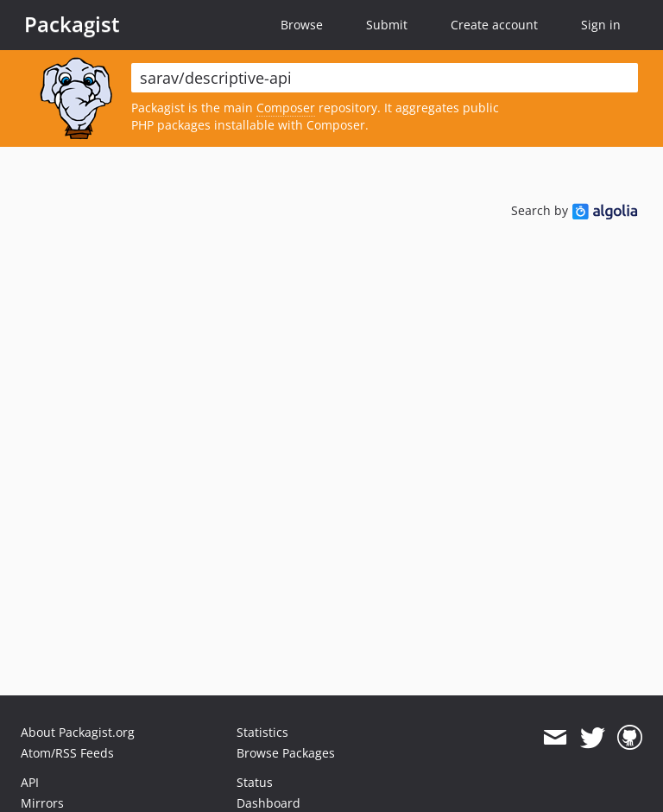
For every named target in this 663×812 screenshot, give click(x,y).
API (30, 782)
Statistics (262, 732)
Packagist (72, 24)
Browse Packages (286, 753)
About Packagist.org (78, 732)
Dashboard (268, 803)
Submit (387, 25)
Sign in (601, 25)
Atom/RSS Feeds (67, 753)
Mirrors (42, 803)
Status (255, 782)
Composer (286, 108)
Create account (494, 25)
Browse (302, 25)
